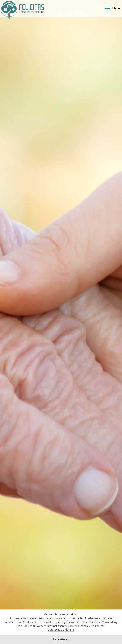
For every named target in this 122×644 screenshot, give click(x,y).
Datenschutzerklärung (61, 630)
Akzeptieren (61, 639)
